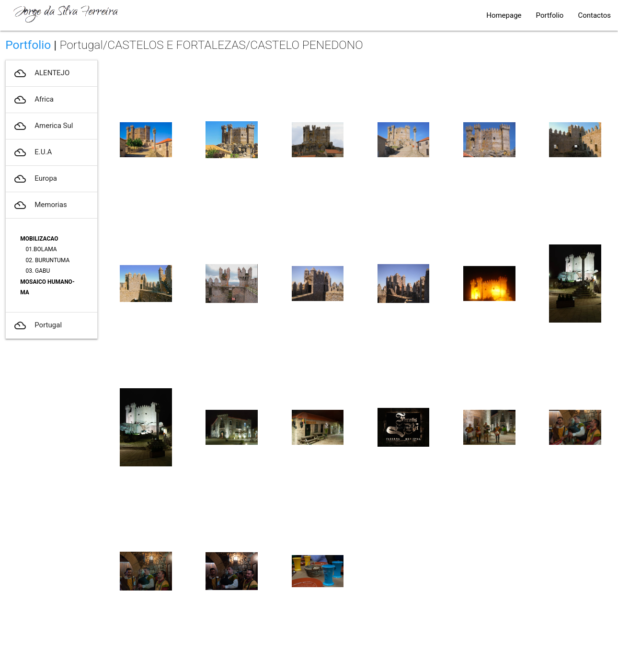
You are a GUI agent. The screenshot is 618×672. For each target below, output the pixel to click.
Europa (35, 179)
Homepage (504, 15)
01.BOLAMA (41, 249)
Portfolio (550, 15)
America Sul (43, 126)
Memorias (40, 205)
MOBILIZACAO (39, 239)
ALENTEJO (41, 73)
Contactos (594, 15)
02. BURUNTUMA (47, 260)
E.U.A (32, 152)
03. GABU (38, 271)
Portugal (37, 325)
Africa (33, 100)
